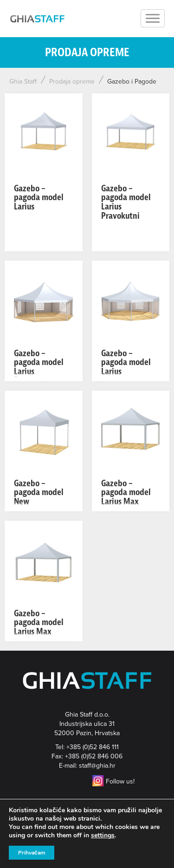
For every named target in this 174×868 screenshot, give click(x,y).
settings (103, 835)
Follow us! (113, 781)
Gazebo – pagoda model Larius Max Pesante (39, 627)
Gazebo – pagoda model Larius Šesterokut (39, 367)
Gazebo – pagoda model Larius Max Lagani (126, 497)
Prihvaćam (32, 853)
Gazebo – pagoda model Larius (39, 198)
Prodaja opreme (72, 82)
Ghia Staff (23, 82)
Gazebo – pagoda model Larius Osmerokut (126, 367)
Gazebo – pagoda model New (39, 493)
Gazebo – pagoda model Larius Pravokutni (126, 202)
